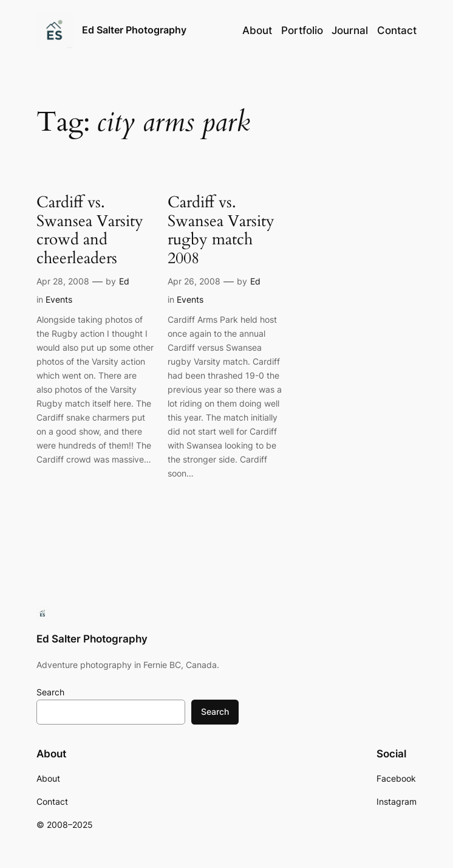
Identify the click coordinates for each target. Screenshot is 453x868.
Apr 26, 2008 (194, 281)
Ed (124, 281)
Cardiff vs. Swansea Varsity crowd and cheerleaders (90, 230)
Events (59, 299)
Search (50, 692)
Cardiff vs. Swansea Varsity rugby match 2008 (221, 230)
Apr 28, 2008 (63, 281)
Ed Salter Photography (134, 30)
